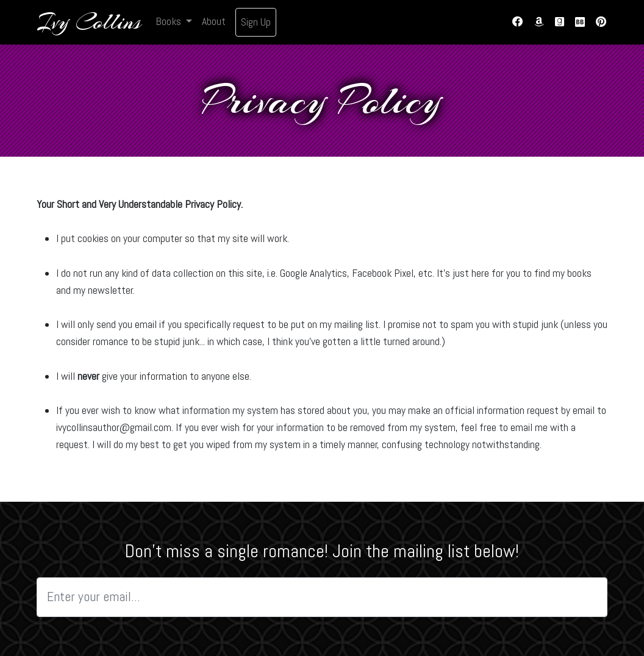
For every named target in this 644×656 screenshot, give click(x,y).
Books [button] (170, 21)
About (214, 21)
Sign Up (256, 22)
